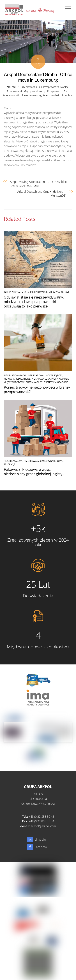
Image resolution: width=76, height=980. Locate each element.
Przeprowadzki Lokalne (56, 87)
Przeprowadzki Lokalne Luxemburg (22, 95)
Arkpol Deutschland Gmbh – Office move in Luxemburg (38, 77)
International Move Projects (45, 375)
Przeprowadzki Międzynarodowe (25, 91)
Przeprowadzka (41, 379)
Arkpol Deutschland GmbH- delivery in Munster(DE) (42, 194)
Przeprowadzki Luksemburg (58, 95)
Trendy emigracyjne (56, 382)
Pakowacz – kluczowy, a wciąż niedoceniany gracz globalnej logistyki (34, 472)
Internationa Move (15, 375)
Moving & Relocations (17, 379)
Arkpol (12, 87)
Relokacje (10, 464)
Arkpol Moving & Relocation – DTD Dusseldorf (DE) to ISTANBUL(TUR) (39, 184)
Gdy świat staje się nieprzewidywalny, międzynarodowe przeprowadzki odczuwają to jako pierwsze (34, 302)
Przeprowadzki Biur (31, 87)
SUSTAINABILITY (34, 382)
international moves (16, 292)
